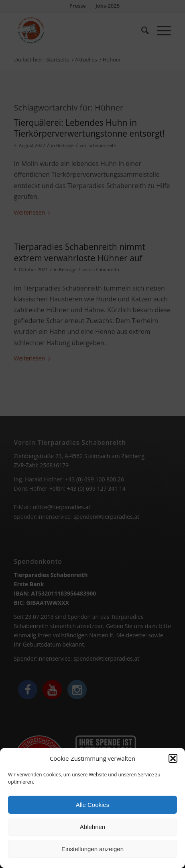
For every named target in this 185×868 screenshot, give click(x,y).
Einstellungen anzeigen (92, 851)
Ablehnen (92, 829)
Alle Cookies (92, 807)
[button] (173, 761)
